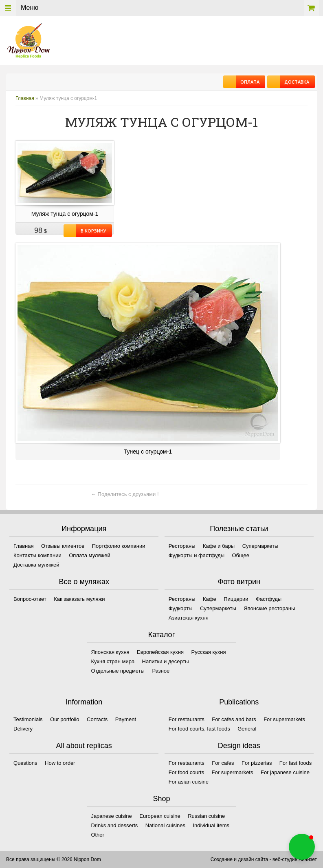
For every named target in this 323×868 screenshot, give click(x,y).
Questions (25, 763)
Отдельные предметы (118, 671)
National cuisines (165, 825)
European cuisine (160, 816)
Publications (239, 702)
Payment (126, 719)
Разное (161, 671)
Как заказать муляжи (79, 599)
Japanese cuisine (111, 816)
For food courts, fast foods (199, 729)
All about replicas (84, 746)
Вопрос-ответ (30, 599)
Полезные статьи (239, 529)
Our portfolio (65, 719)
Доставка (294, 82)
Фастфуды (269, 599)
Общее (241, 555)
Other (98, 835)
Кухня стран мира (113, 661)
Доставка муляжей (36, 565)
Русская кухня (209, 652)
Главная (25, 98)
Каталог (161, 635)
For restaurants (187, 719)
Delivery (23, 729)
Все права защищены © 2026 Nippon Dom (54, 859)
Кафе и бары (219, 546)
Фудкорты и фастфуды (197, 555)
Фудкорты (181, 608)
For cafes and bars (234, 719)
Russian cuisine (206, 816)
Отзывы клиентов (63, 546)
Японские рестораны (269, 608)
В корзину (91, 231)
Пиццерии (236, 599)
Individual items (211, 825)
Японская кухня (110, 652)
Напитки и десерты (166, 661)
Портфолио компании (119, 546)
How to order (60, 763)
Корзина (311, 8)
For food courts (186, 772)
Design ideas (239, 746)
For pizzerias (257, 763)
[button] (302, 847)
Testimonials (28, 719)
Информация (84, 529)
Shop (161, 799)
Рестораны (182, 546)
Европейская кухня (160, 652)
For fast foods (296, 763)
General (247, 729)
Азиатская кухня (189, 618)
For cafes (223, 763)
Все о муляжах (84, 582)
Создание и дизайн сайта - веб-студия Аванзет (264, 859)
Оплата (248, 82)
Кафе (210, 599)
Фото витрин (239, 582)
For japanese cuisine (285, 772)
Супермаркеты (260, 546)
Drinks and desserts (114, 825)
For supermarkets (284, 719)
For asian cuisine (189, 782)
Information (84, 702)
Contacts (97, 719)
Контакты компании (37, 555)
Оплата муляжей (89, 555)
